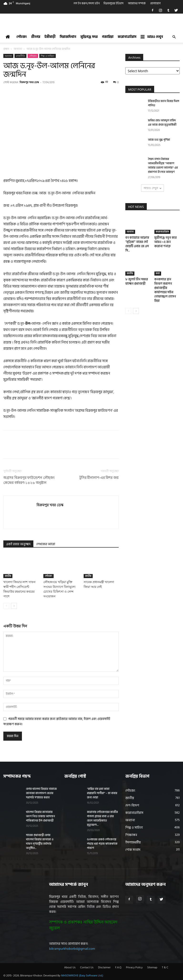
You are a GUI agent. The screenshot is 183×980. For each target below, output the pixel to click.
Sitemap (152, 968)
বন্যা (158, 273)
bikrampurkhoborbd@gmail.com (72, 949)
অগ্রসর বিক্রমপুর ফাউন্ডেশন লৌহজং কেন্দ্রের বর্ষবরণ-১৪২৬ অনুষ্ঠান (29, 480)
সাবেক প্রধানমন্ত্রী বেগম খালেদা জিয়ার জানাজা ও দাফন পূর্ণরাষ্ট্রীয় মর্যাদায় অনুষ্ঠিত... (40, 842)
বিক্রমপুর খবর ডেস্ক (29, 82)
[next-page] (14, 606)
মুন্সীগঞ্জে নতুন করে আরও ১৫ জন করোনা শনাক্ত (166, 242)
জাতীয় (8, 576)
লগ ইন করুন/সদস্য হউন (87, 3)
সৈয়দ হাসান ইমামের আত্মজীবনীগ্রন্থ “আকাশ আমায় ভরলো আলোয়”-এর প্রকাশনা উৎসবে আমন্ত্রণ (163, 166)
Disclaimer (104, 968)
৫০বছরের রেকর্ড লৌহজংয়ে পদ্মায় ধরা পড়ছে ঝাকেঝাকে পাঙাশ (102, 844)
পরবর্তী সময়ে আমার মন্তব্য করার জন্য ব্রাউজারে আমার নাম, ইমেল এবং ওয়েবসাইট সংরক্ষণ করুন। (57, 721)
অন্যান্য (18, 49)
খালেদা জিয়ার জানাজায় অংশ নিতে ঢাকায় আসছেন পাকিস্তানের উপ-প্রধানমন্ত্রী (40, 816)
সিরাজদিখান (68, 37)
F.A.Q (118, 968)
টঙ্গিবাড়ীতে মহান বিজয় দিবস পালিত (164, 103)
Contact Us (87, 968)
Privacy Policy (134, 968)
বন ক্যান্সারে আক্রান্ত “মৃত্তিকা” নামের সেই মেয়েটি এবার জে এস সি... (137, 244)
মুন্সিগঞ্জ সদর (89, 37)
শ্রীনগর (36, 37)
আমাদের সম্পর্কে (137, 3)
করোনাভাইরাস (127, 37)
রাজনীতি (20, 56)
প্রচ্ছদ (6, 49)
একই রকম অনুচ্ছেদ (18, 544)
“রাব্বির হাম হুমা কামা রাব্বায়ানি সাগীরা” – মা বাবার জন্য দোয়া (102, 793)
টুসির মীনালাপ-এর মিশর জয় (99, 478)
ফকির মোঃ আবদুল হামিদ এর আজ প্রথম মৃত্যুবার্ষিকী (162, 123)
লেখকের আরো (46, 544)
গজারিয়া (108, 37)
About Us (70, 968)
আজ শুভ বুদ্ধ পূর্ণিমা (159, 140)
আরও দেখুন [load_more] (152, 188)
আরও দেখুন (152, 37)
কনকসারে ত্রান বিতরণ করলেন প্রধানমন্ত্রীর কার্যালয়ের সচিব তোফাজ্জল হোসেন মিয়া (165, 290)
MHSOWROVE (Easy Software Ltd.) (82, 976)
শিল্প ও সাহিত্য (48, 56)
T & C (165, 968)
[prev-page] (6, 606)
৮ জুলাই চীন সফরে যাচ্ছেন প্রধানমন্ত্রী (137, 282)
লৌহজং (22, 37)
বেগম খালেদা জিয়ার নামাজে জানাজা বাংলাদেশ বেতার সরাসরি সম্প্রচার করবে (41, 793)
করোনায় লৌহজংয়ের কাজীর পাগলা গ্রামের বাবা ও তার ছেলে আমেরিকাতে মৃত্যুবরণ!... (102, 818)
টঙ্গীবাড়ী (50, 37)
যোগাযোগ (155, 3)
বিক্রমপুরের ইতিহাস (113, 3)
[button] (174, 37)
